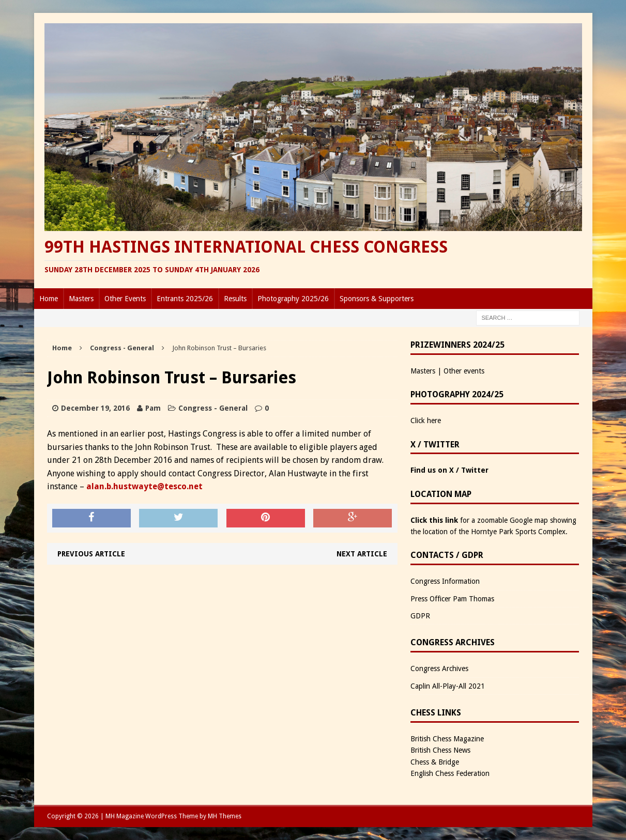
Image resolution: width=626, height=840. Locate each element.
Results (235, 299)
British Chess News (440, 750)
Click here (426, 421)
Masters (81, 299)
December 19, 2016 (95, 408)
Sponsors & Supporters (377, 299)
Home (49, 299)
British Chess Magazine (447, 739)
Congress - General (213, 408)
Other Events (125, 299)
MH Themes (225, 816)
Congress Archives (439, 668)
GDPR (420, 616)
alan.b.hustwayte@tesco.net (144, 486)
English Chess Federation (450, 773)
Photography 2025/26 (293, 299)
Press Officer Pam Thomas (452, 599)
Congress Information (445, 581)
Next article (362, 554)
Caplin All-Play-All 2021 (448, 686)
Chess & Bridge (435, 762)
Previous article (91, 554)
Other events (464, 371)
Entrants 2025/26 (185, 299)
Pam (153, 408)
